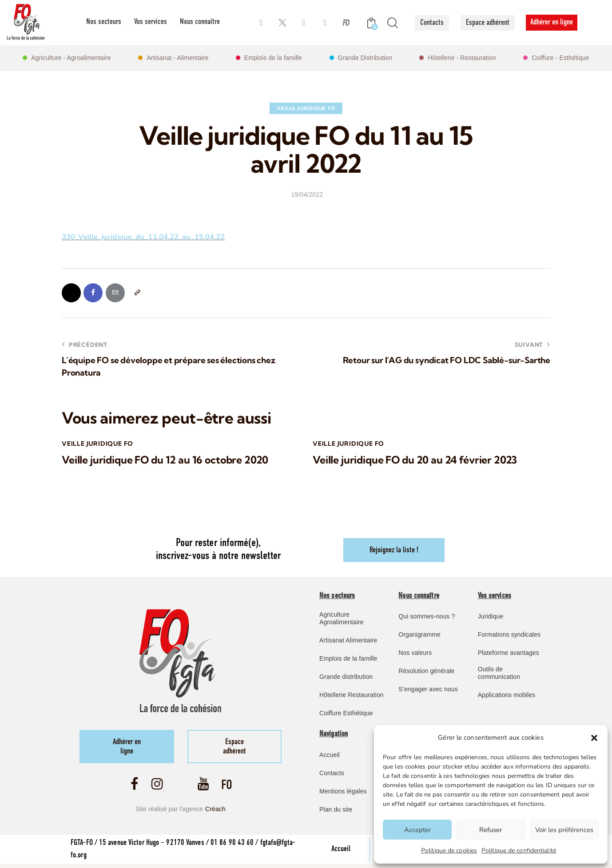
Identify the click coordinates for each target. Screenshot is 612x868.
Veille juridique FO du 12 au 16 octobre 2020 (168, 461)
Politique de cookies (449, 850)
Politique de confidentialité (519, 850)
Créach (215, 812)
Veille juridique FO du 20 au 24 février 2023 (418, 461)
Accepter (417, 830)
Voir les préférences (564, 830)
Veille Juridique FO (306, 108)
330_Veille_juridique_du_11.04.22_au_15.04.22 (145, 237)
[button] (594, 738)
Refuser (491, 830)
